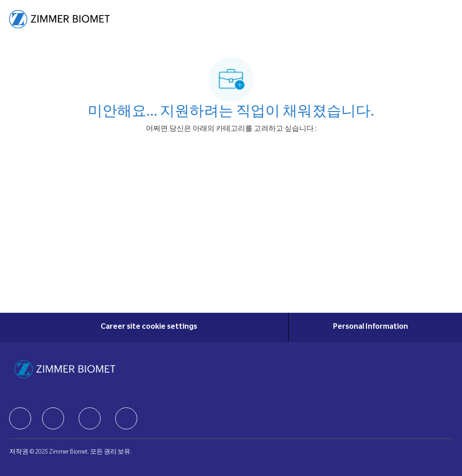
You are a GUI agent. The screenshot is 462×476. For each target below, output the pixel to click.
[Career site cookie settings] (149, 327)
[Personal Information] (371, 327)
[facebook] (20, 418)
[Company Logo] (59, 20)
